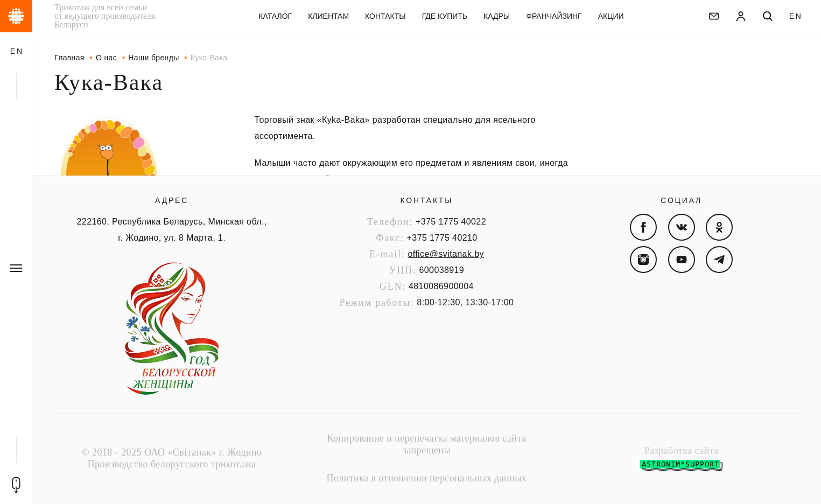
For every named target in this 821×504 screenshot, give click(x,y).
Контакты (426, 200)
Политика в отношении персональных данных (427, 478)
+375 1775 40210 (442, 238)
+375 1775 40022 (451, 222)
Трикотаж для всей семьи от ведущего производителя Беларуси (105, 16)
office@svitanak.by (445, 254)
